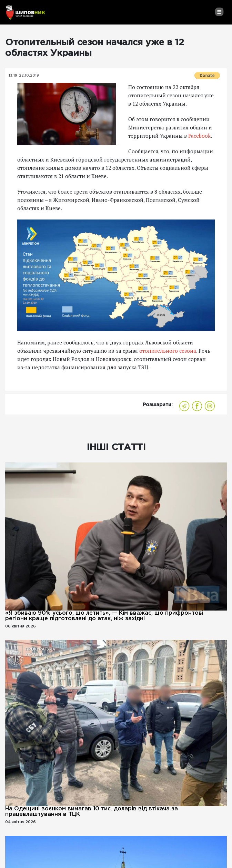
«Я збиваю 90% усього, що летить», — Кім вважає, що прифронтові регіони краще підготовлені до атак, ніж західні (104, 616)
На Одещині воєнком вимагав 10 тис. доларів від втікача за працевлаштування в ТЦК (92, 812)
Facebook (199, 136)
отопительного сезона (168, 351)
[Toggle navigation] (219, 12)
